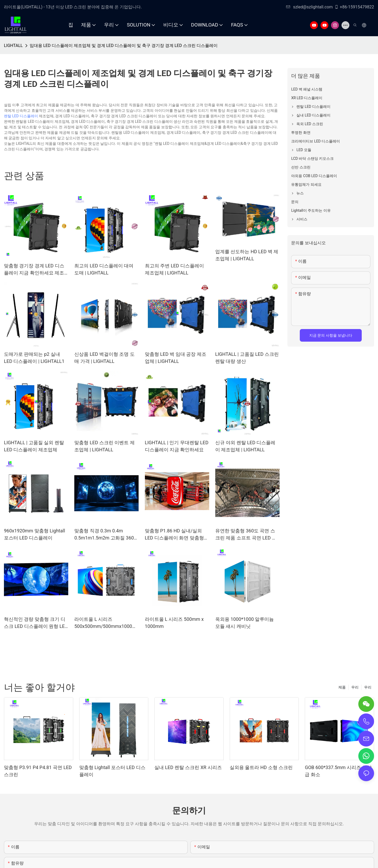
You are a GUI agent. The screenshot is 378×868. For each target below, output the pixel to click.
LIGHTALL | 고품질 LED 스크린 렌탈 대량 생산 (247, 358)
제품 (342, 687)
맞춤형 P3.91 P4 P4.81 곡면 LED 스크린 (38, 771)
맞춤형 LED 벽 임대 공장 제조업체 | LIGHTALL (176, 358)
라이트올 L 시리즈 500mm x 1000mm (174, 623)
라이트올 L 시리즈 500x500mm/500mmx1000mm (105, 623)
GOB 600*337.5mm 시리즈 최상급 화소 (338, 771)
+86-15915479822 (354, 7)
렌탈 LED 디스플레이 (21, 116)
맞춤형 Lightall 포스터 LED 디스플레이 (112, 771)
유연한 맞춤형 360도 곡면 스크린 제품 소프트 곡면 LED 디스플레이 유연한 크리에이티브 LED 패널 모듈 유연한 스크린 (247, 535)
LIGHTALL (13, 46)
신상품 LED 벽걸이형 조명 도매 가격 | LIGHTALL (104, 358)
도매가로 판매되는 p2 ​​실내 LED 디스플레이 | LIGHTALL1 (34, 358)
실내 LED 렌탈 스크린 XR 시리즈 (188, 767)
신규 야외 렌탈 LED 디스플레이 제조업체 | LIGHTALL (245, 446)
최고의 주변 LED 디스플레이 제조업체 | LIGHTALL (174, 269)
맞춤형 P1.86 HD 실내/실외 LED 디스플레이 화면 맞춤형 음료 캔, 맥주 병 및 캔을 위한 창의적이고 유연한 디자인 (175, 535)
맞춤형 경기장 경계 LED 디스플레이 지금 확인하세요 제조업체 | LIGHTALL (34, 270)
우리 (368, 687)
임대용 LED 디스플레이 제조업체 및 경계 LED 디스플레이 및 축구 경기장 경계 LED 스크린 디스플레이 (124, 46)
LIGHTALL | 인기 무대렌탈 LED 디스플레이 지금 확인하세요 (177, 446)
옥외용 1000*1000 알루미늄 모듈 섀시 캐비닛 (245, 623)
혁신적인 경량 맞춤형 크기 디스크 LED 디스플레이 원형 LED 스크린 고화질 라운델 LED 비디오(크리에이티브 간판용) (36, 623)
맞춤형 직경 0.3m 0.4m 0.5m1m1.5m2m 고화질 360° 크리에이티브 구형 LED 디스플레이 (106, 535)
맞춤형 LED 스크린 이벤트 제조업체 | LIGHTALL (104, 446)
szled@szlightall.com (309, 7)
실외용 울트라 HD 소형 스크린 (261, 767)
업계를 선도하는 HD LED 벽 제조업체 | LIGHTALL (247, 255)
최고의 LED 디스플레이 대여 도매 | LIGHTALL (104, 269)
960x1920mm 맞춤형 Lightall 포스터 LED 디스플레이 (35, 534)
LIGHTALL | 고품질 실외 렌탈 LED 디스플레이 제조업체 (34, 446)
